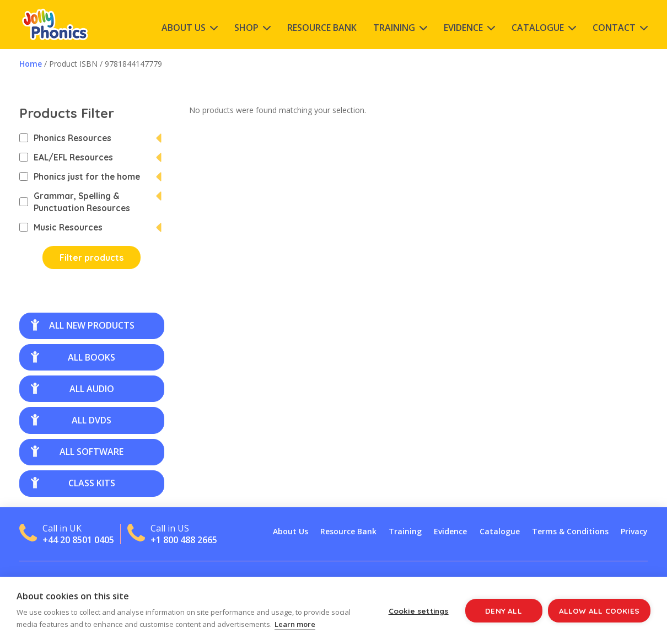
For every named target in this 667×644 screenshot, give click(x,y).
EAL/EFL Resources (66, 157)
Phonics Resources (65, 138)
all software (77, 452)
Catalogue (538, 28)
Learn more (295, 624)
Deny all (504, 611)
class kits (73, 483)
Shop (246, 28)
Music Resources (61, 227)
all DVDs (71, 420)
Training (394, 28)
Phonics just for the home (80, 176)
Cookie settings (419, 611)
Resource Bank (322, 28)
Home (31, 64)
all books (73, 357)
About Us (184, 28)
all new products (83, 325)
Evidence (463, 28)
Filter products (92, 257)
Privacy (634, 531)
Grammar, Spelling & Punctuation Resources (75, 202)
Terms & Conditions (570, 531)
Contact (614, 28)
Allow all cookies (599, 611)
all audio (72, 389)
